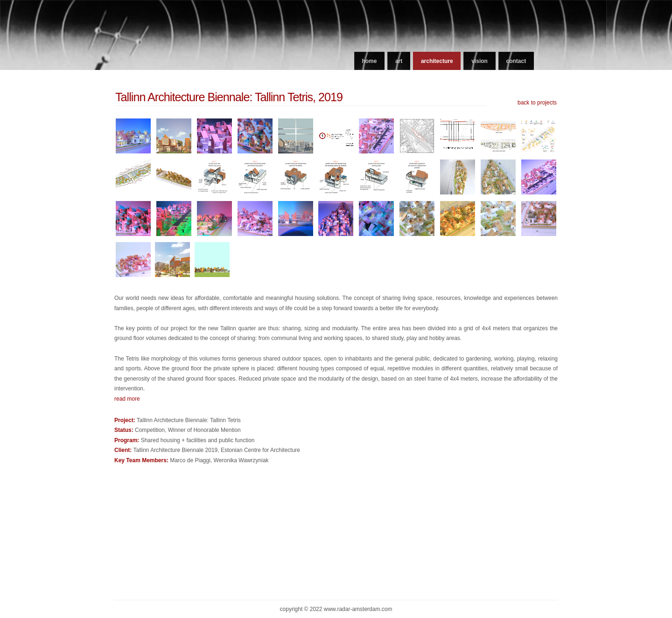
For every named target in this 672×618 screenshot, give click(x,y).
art (399, 61)
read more (127, 399)
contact (516, 61)
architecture (437, 61)
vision (479, 61)
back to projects (537, 103)
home (369, 61)
